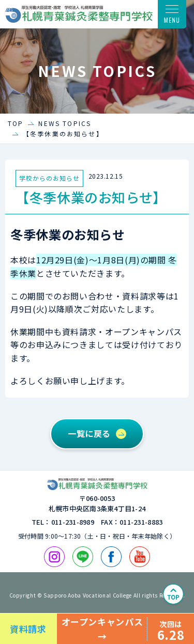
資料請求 (28, 629)
